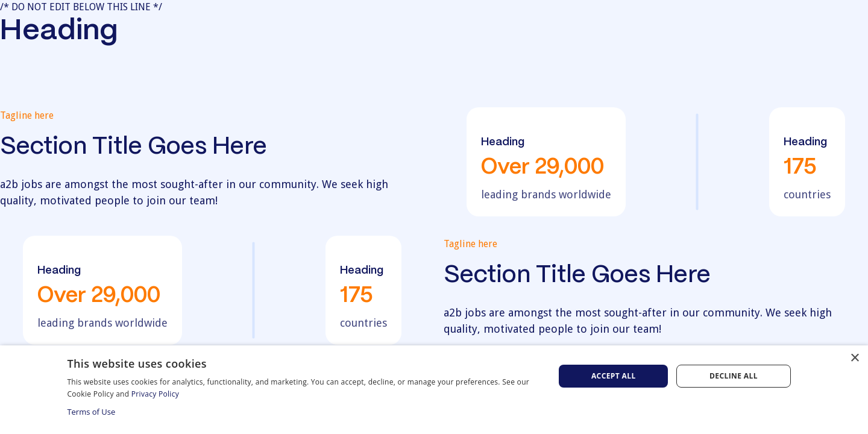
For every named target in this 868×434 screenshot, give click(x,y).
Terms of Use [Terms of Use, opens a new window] (91, 412)
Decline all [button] (734, 376)
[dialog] (434, 390)
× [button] (854, 358)
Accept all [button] (614, 376)
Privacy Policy (155, 394)
